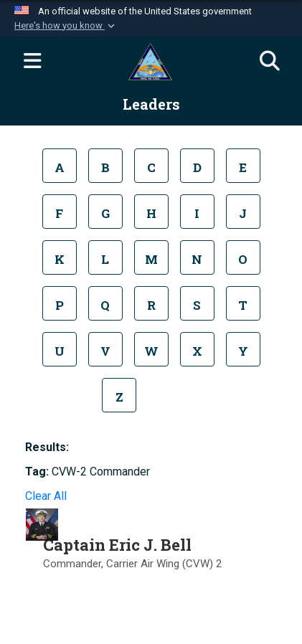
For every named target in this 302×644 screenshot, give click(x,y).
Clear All (46, 496)
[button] (66, 26)
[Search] (270, 62)
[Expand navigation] (32, 62)
